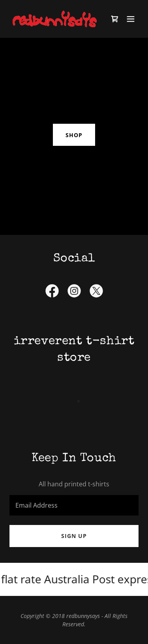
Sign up (74, 536)
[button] (131, 19)
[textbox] (74, 505)
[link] (55, 19)
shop (74, 135)
